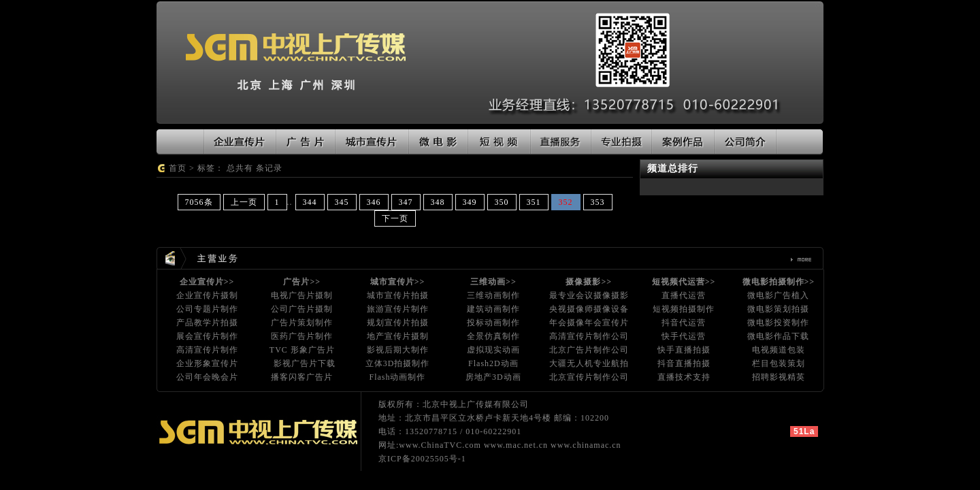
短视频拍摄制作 (684, 309)
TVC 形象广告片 (302, 350)
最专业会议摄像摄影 (589, 295)
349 (470, 202)
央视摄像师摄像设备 (589, 309)
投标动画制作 (493, 323)
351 (534, 202)
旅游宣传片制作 (398, 309)
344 (310, 202)
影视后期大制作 (398, 350)
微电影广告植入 (778, 295)
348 (438, 202)
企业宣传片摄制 (207, 295)
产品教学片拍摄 (207, 323)
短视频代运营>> (684, 282)
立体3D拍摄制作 (398, 363)
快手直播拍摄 (684, 350)
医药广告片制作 (302, 336)
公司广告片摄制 (302, 309)
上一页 (244, 202)
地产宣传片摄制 (398, 336)
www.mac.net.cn (516, 445)
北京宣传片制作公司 (589, 377)
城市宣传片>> (398, 282)
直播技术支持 (684, 377)
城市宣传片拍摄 (398, 295)
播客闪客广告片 (302, 377)
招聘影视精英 (779, 377)
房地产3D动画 (493, 377)
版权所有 (396, 404)
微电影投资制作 (778, 323)
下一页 (395, 218)
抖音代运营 (684, 323)
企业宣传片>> (207, 282)
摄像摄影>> (589, 282)
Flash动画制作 (397, 377)
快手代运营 (684, 336)
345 (342, 202)
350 (502, 202)
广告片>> (302, 282)
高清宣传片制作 (207, 350)
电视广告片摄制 (302, 295)
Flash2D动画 (493, 363)
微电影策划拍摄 (778, 309)
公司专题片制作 (207, 309)
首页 (178, 168)
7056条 (199, 202)
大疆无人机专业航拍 (589, 363)
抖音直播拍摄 (684, 363)
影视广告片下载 (305, 363)
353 (598, 202)
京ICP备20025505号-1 (422, 459)
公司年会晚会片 (207, 377)
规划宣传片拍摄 (398, 323)
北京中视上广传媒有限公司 (476, 404)
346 (374, 202)
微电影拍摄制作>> (779, 282)
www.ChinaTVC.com (440, 445)
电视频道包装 (779, 350)
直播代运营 (684, 295)
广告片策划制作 (302, 323)
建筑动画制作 (493, 309)
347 (406, 202)
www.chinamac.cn (586, 445)
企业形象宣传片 (207, 363)
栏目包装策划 (779, 363)
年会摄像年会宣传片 (589, 323)
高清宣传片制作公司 (589, 336)
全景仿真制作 (493, 336)
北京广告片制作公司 (589, 350)
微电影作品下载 (778, 336)
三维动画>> (493, 282)
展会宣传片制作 (207, 336)
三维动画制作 (493, 295)
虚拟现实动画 (493, 350)
